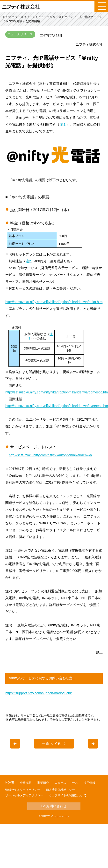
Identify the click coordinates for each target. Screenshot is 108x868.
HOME (10, 783)
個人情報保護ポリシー (60, 790)
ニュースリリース (66, 783)
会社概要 (26, 783)
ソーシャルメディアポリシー (24, 795)
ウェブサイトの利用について (68, 795)
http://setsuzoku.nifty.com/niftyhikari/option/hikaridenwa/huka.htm (54, 302)
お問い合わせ (54, 806)
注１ (63, 124)
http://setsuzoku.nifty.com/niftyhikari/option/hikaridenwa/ (50, 455)
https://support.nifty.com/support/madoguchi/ (38, 693)
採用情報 (89, 783)
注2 (28, 261)
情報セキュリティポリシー (23, 790)
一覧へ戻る (51, 744)
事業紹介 (43, 783)
